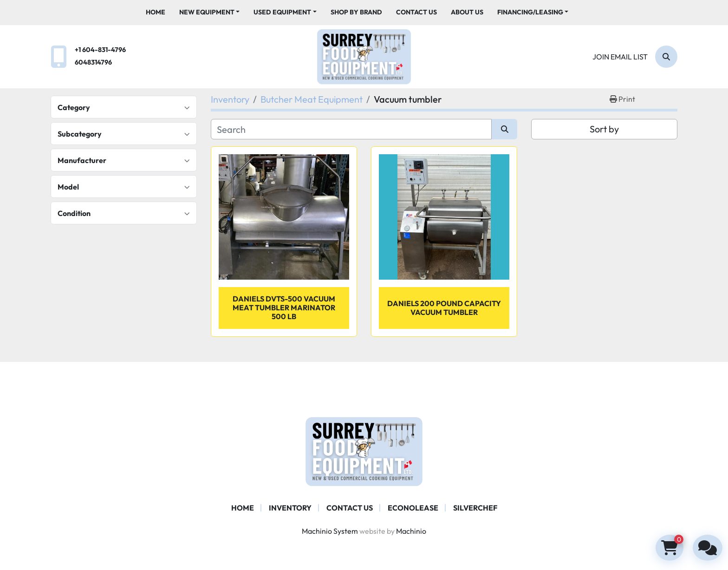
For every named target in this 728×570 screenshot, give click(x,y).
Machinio (411, 531)
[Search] (666, 57)
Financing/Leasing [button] (530, 12)
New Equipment (207, 12)
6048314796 (93, 62)
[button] (210, 12)
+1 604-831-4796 (100, 50)
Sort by (604, 129)
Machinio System (330, 531)
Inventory (290, 508)
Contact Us (416, 12)
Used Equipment (282, 12)
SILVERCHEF (475, 508)
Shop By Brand (356, 12)
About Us (467, 12)
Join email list (620, 57)
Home (156, 12)
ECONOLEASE (413, 508)
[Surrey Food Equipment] (364, 451)
